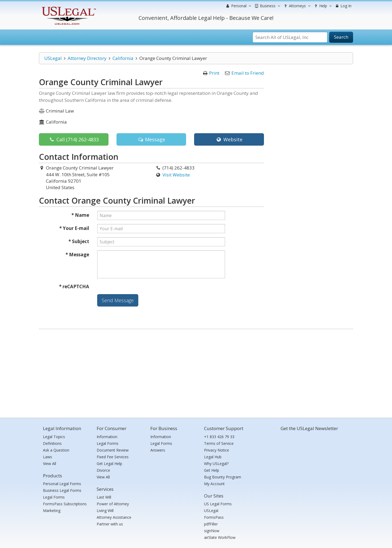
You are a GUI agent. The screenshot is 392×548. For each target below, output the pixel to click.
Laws (48, 457)
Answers (158, 450)
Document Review (113, 450)
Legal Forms (54, 497)
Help (322, 6)
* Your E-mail (74, 228)
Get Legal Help (109, 464)
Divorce (103, 470)
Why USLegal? (216, 464)
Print (214, 73)
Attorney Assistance (114, 517)
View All (50, 464)
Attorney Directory (87, 58)
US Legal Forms (218, 504)
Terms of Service (219, 443)
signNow (212, 531)
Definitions (52, 443)
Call (74, 139)
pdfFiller (211, 524)
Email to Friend (248, 73)
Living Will (105, 511)
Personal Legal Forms (62, 484)
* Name (80, 215)
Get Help (212, 470)
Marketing (52, 511)
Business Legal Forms (62, 490)
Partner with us (110, 524)
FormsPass (214, 517)
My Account (214, 484)
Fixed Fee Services (113, 457)
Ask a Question (56, 450)
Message (151, 139)
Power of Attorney (113, 504)
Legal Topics (54, 437)
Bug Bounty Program (223, 477)
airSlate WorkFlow (220, 537)
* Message (77, 255)
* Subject (79, 241)
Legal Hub (213, 457)
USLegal (53, 58)
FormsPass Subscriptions (65, 504)
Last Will (104, 497)
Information (107, 437)
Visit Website (176, 175)
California (123, 58)
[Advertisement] (196, 372)
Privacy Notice (217, 450)
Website (229, 139)
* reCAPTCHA (74, 286)
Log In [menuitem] (343, 6)
